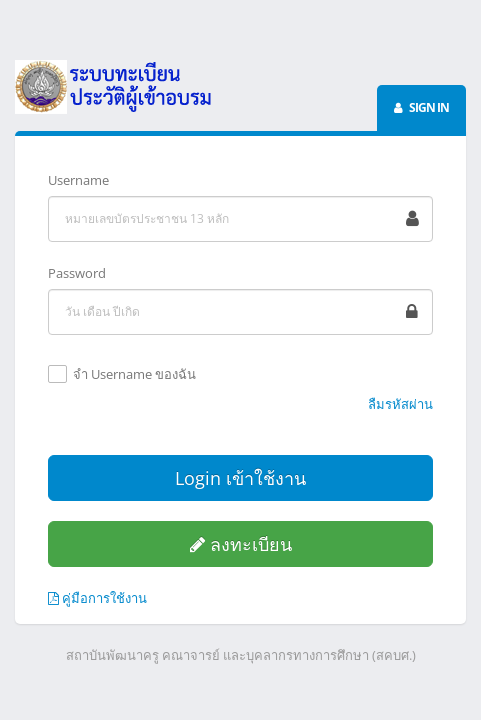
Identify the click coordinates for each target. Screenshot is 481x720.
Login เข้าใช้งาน (240, 478)
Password (77, 273)
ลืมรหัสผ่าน (400, 404)
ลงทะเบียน (241, 544)
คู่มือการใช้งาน (97, 598)
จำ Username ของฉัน (134, 375)
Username (78, 180)
